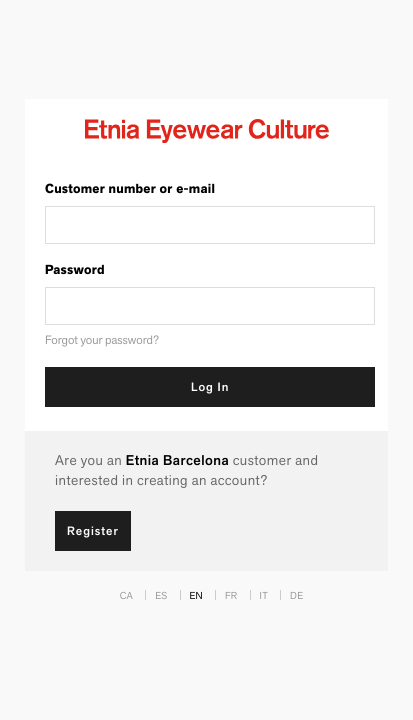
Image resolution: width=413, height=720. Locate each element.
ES (161, 595)
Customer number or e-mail (130, 189)
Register (93, 531)
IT (264, 595)
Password (75, 270)
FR (231, 595)
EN (196, 595)
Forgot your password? (102, 340)
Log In (210, 387)
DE (296, 595)
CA (126, 595)
